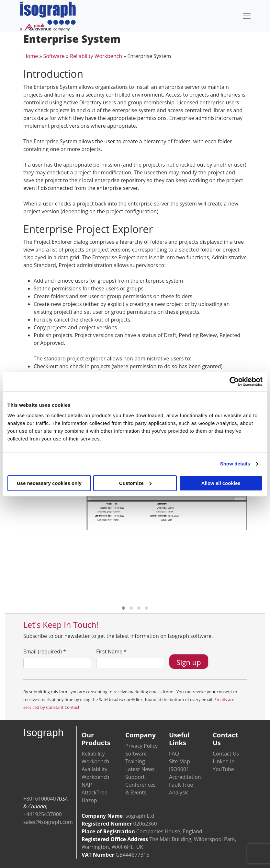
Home (31, 56)
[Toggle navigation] (247, 16)
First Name (111, 651)
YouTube (223, 769)
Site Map (180, 761)
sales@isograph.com (48, 822)
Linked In (224, 761)
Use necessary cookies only (49, 483)
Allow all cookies (221, 483)
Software (54, 56)
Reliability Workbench (96, 56)
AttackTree (95, 792)
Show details (235, 464)
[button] (123, 608)
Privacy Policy (141, 746)
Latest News (140, 769)
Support (135, 777)
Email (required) (45, 651)
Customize (135, 483)
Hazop (89, 800)
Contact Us (226, 754)
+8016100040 (40, 799)
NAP (87, 785)
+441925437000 (43, 814)
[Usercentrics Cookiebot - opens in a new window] (234, 381)
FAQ (174, 754)
